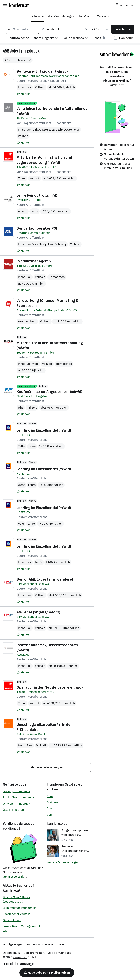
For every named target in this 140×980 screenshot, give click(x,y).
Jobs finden (123, 29)
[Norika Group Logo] (21, 965)
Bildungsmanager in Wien (20, 908)
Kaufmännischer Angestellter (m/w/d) (49, 392)
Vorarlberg (39, 244)
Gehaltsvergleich (14, 877)
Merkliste (103, 16)
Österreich (72, 130)
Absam (23, 211)
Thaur (22, 178)
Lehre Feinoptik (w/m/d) (37, 195)
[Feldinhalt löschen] (86, 29)
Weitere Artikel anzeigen (63, 862)
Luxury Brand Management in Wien (22, 929)
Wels (47, 130)
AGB (62, 945)
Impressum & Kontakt (41, 945)
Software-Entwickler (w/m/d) (42, 71)
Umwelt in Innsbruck (16, 804)
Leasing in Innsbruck (16, 791)
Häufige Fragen (13, 945)
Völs (21, 524)
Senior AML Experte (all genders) (45, 579)
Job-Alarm (85, 16)
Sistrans (53, 802)
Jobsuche (37, 16)
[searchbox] (22, 29)
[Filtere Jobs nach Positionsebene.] (77, 39)
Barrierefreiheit (34, 953)
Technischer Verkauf (17, 914)
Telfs (21, 446)
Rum (50, 796)
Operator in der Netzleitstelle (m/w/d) (50, 687)
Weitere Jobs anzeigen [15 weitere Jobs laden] (47, 767)
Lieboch (38, 130)
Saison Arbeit (12, 920)
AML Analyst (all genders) (38, 612)
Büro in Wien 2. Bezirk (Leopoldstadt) (17, 899)
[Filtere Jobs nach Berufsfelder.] (21, 39)
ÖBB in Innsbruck (14, 810)
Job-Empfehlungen (61, 16)
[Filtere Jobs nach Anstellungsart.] (48, 39)
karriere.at (12, 890)
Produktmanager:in (34, 261)
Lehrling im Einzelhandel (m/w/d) (44, 430)
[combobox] (22, 29)
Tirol (51, 244)
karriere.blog (57, 824)
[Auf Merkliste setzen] (24, 94)
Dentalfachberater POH (38, 228)
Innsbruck (31, 51)
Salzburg (61, 244)
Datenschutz (12, 953)
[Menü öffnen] (5, 5)
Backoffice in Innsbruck (19, 797)
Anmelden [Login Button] (125, 5)
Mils (21, 408)
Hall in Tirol (25, 745)
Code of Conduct (60, 953)
